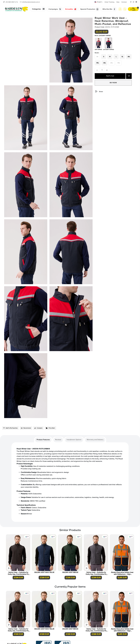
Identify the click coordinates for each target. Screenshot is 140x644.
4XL (105, 63)
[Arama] (125, 9)
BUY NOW (113, 83)
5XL (119, 63)
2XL (129, 57)
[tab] (43, 440)
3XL (98, 63)
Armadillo (71, 9)
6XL (112, 63)
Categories (39, 9)
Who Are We (109, 9)
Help (118, 2)
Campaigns (55, 9)
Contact (124, 2)
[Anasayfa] (16, 9)
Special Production (90, 9)
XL (122, 57)
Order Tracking (109, 2)
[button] (120, 9)
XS (97, 57)
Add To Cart (110, 76)
